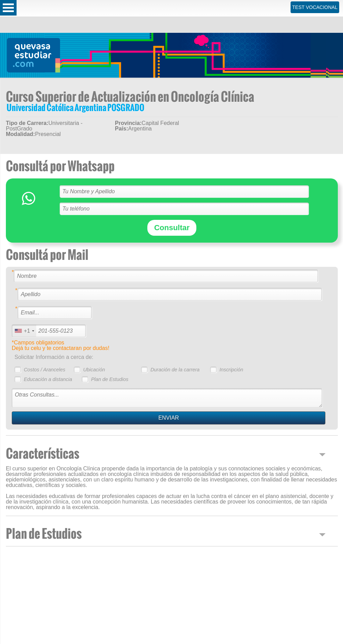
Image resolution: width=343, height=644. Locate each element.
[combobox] (24, 331)
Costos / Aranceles (45, 370)
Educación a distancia (48, 379)
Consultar (172, 228)
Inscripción (231, 370)
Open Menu (8, 8)
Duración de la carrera (175, 370)
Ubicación (94, 370)
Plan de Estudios (110, 379)
